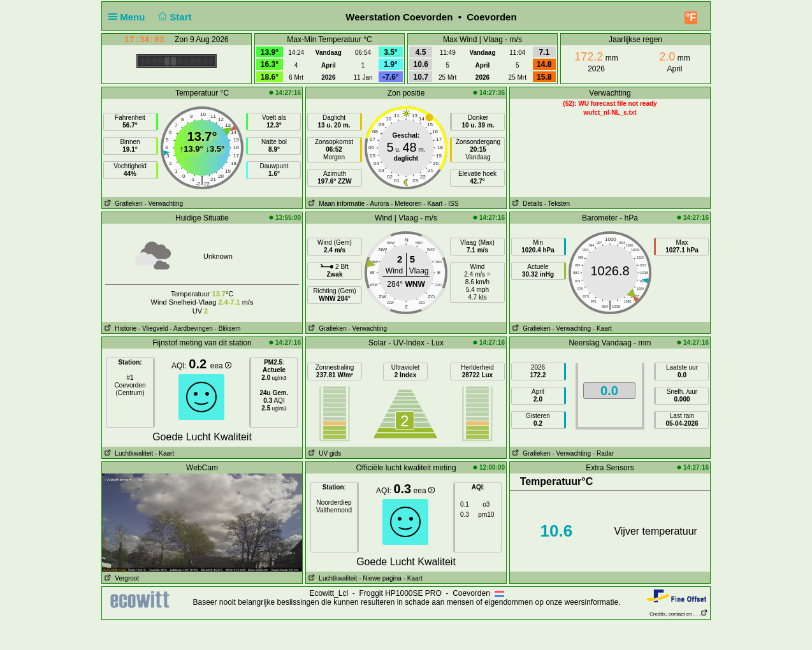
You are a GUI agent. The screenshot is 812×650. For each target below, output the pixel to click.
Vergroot (120, 578)
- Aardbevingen (192, 329)
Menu (129, 17)
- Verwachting (163, 204)
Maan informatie (335, 204)
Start (174, 17)
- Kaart (433, 204)
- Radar (603, 453)
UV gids (323, 453)
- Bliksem (228, 329)
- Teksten (557, 204)
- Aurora (378, 204)
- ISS (451, 204)
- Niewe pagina (380, 578)
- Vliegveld (153, 329)
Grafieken (122, 204)
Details (526, 204)
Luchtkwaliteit (127, 453)
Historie (119, 329)
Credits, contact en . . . (679, 614)
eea (221, 366)
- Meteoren (406, 204)
